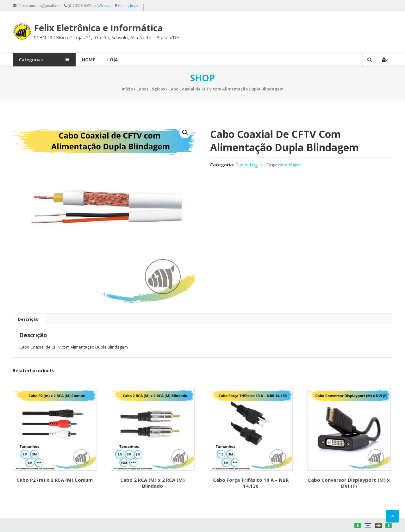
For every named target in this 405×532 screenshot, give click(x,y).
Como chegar (128, 6)
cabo (283, 165)
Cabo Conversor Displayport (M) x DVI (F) (349, 483)
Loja (126, 60)
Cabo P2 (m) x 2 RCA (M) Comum (55, 480)
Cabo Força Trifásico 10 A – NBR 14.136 (251, 483)
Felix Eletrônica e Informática (99, 28)
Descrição (28, 319)
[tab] (28, 319)
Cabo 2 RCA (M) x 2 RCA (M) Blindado (153, 483)
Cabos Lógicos (151, 89)
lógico (295, 165)
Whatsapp (105, 6)
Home (102, 60)
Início (127, 89)
